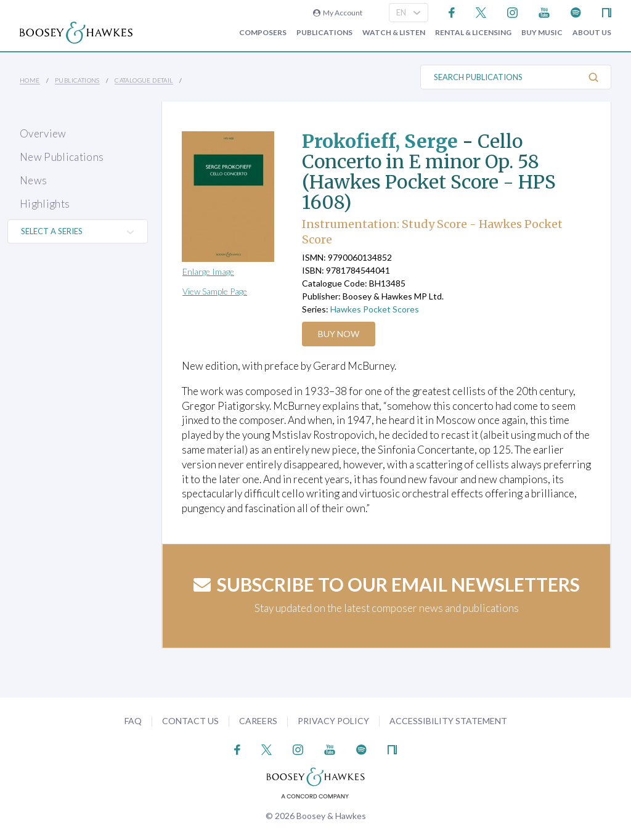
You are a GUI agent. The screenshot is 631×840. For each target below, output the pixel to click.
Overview (43, 133)
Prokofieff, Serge (380, 141)
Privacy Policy (333, 721)
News (33, 180)
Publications (324, 33)
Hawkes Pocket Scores (375, 309)
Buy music (542, 33)
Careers (258, 721)
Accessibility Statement (448, 721)
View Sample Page (215, 291)
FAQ (133, 721)
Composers (263, 33)
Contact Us (190, 721)
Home (30, 80)
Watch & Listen (394, 33)
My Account (338, 13)
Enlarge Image (208, 271)
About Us (592, 33)
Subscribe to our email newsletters (387, 584)
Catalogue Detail (144, 80)
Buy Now (339, 334)
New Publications (62, 157)
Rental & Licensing (473, 33)
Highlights (45, 204)
